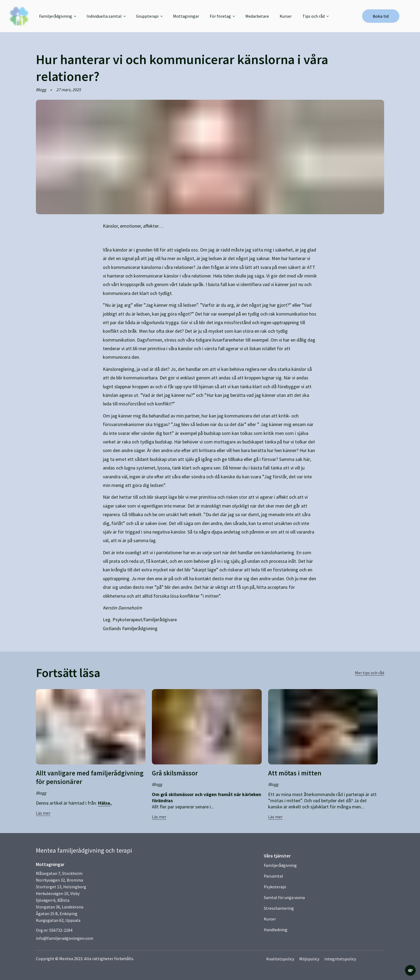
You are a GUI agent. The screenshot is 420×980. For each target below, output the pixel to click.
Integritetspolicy (341, 959)
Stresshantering (279, 908)
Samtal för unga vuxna (284, 897)
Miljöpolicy (310, 959)
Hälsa (104, 803)
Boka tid (376, 16)
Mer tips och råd (370, 673)
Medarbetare (262, 16)
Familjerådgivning (280, 865)
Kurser (291, 16)
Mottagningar (191, 16)
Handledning (276, 930)
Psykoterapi (275, 887)
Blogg (41, 90)
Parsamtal (273, 876)
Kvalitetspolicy (280, 959)
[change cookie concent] (410, 970)
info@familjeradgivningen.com (65, 938)
